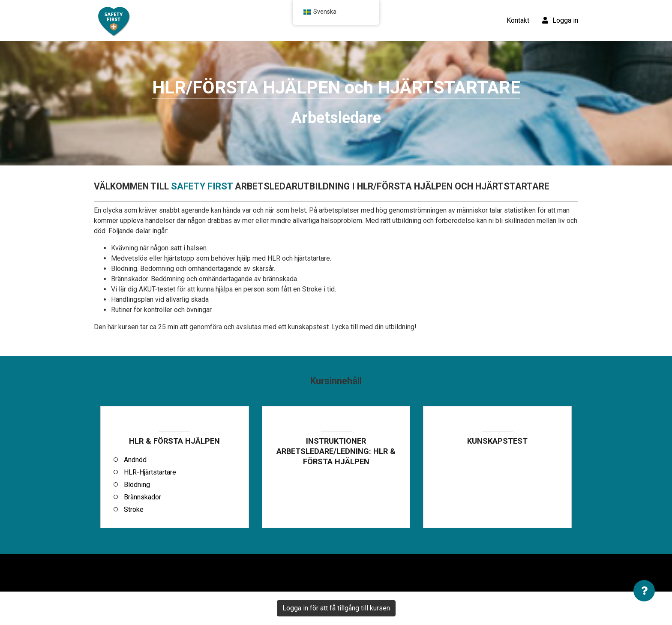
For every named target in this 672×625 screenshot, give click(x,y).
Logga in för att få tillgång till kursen (336, 608)
